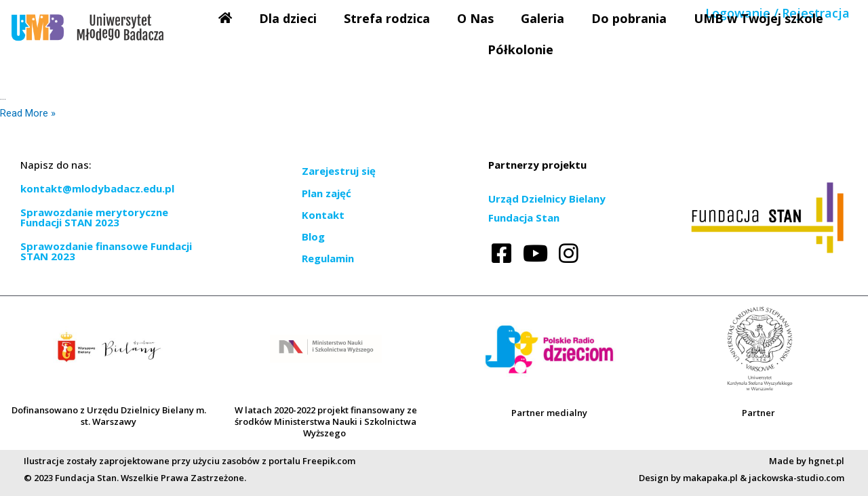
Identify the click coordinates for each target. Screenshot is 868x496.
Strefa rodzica (387, 18)
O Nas (475, 18)
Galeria (542, 18)
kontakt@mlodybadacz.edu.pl (97, 188)
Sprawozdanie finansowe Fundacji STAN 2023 (106, 251)
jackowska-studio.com (796, 478)
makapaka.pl (710, 478)
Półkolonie (520, 49)
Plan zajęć (327, 193)
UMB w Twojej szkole (758, 18)
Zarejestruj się (339, 171)
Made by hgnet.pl (807, 461)
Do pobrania (629, 18)
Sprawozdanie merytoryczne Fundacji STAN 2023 (94, 217)
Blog (313, 236)
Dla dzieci (288, 18)
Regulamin (328, 258)
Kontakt (323, 215)
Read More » (28, 113)
